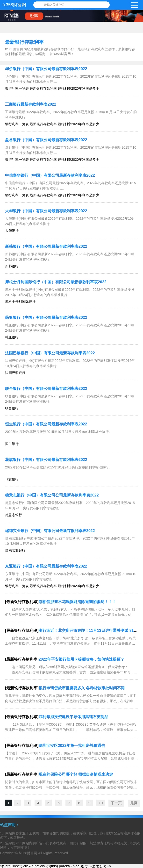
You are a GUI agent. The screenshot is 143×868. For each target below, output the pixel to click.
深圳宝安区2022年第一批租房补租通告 (72, 746)
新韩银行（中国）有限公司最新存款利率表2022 (46, 246)
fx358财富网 (14, 5)
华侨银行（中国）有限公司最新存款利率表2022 (46, 69)
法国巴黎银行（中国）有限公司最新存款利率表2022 (50, 353)
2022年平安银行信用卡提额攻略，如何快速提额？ (82, 659)
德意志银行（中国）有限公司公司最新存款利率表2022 (52, 495)
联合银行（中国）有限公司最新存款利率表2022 (46, 389)
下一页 (116, 803)
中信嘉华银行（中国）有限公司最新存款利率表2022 (50, 175)
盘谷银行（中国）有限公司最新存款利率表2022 (46, 140)
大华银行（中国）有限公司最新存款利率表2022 (46, 211)
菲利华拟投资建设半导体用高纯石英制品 (73, 717)
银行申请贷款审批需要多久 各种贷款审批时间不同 (82, 688)
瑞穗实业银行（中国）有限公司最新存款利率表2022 (50, 531)
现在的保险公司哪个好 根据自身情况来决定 (76, 774)
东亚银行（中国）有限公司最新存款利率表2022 (46, 566)
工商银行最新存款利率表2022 (31, 104)
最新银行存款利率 (24, 42)
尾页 (134, 803)
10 (101, 803)
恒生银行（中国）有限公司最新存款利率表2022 (46, 424)
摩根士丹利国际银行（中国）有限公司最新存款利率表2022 (56, 282)
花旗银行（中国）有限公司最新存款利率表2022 (46, 460)
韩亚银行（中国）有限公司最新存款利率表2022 (46, 317)
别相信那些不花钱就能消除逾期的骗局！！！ (77, 602)
